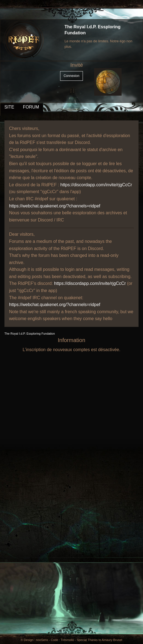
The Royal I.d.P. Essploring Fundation (30, 334)
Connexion (71, 76)
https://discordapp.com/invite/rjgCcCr (96, 185)
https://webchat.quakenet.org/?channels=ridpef (55, 206)
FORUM (31, 107)
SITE (9, 107)
